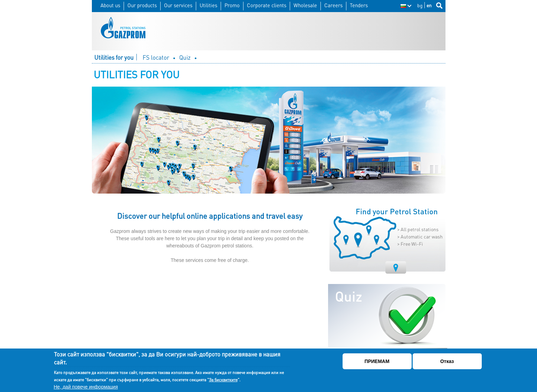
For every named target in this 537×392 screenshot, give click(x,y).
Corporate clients (267, 5)
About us (110, 5)
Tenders (359, 5)
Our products (142, 5)
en (429, 5)
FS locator (156, 57)
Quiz (185, 57)
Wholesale (305, 5)
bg (420, 5)
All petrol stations (420, 229)
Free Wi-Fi (412, 244)
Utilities (208, 5)
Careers (333, 5)
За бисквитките (223, 380)
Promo (232, 5)
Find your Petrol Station (397, 212)
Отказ (447, 361)
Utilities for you (114, 57)
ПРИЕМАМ (377, 361)
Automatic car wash (422, 236)
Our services (178, 5)
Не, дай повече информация (86, 387)
